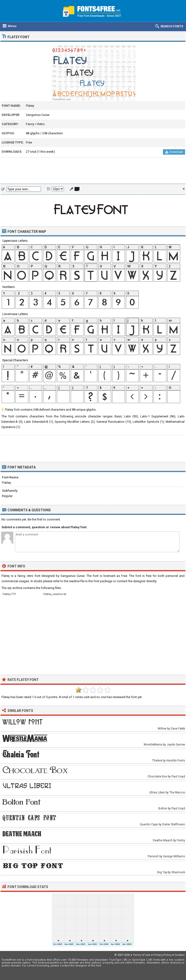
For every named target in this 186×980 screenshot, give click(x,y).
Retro (41, 124)
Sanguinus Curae (38, 115)
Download (174, 152)
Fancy (30, 124)
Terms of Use (142, 955)
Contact (179, 955)
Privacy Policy (163, 955)
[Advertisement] (93, 171)
